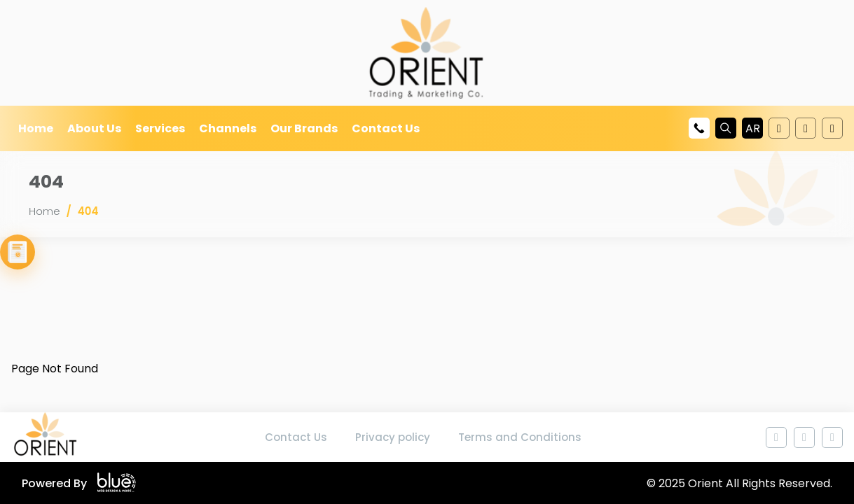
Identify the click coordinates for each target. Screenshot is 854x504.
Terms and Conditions (520, 437)
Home (36, 128)
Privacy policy (393, 437)
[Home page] (46, 437)
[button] (752, 128)
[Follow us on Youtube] (779, 128)
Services (160, 128)
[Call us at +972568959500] (699, 128)
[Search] (726, 128)
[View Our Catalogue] (18, 252)
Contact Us (386, 128)
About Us (94, 128)
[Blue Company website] (117, 483)
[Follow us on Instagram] (832, 128)
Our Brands (304, 128)
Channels (228, 128)
